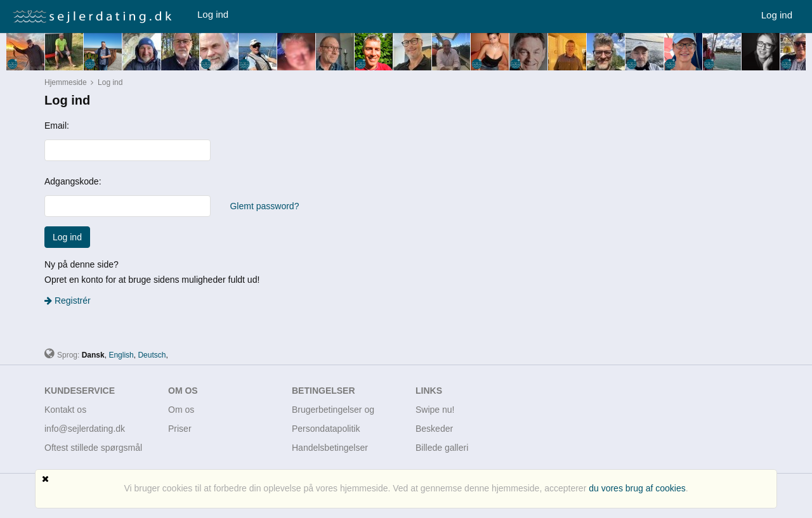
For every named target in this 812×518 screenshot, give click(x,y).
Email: (57, 126)
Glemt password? (264, 206)
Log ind (213, 14)
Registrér (68, 301)
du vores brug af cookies (637, 488)
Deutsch (152, 355)
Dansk (93, 355)
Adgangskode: (73, 181)
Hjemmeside (66, 82)
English (121, 355)
